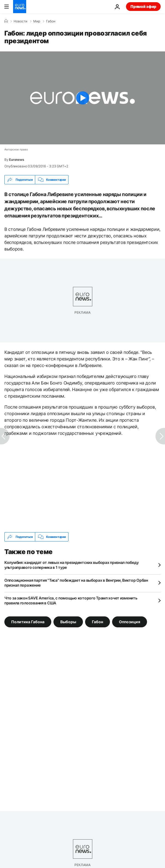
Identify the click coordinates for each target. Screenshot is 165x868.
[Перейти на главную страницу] (20, 7)
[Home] (6, 21)
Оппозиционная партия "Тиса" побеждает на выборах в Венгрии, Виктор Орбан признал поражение (76, 583)
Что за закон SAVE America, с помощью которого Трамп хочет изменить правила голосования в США (71, 600)
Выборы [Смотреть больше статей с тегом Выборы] (68, 622)
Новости (20, 21)
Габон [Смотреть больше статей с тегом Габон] (97, 622)
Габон (51, 21)
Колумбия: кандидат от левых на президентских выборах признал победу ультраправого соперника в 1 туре (71, 565)
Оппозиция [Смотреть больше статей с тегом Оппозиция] (130, 622)
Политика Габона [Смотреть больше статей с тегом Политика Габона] (28, 622)
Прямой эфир (143, 6)
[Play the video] (82, 98)
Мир (37, 21)
